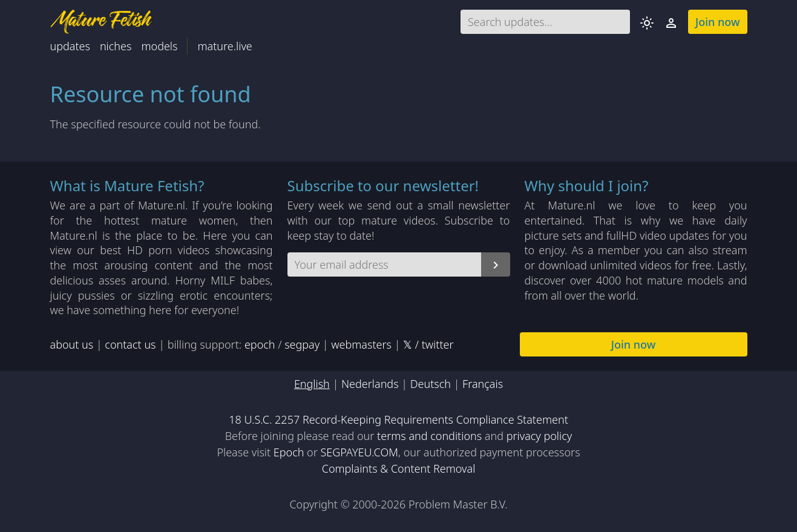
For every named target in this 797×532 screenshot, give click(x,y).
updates (70, 46)
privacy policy (540, 436)
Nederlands (370, 384)
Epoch (289, 452)
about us (72, 344)
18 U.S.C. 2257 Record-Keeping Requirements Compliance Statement (398, 419)
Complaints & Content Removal (399, 468)
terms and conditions (429, 436)
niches (116, 46)
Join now (718, 22)
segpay (302, 344)
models (159, 46)
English (312, 384)
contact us (130, 344)
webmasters (361, 344)
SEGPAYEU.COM (359, 452)
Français (483, 384)
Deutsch (431, 384)
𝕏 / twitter (428, 344)
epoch (260, 344)
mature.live (225, 46)
